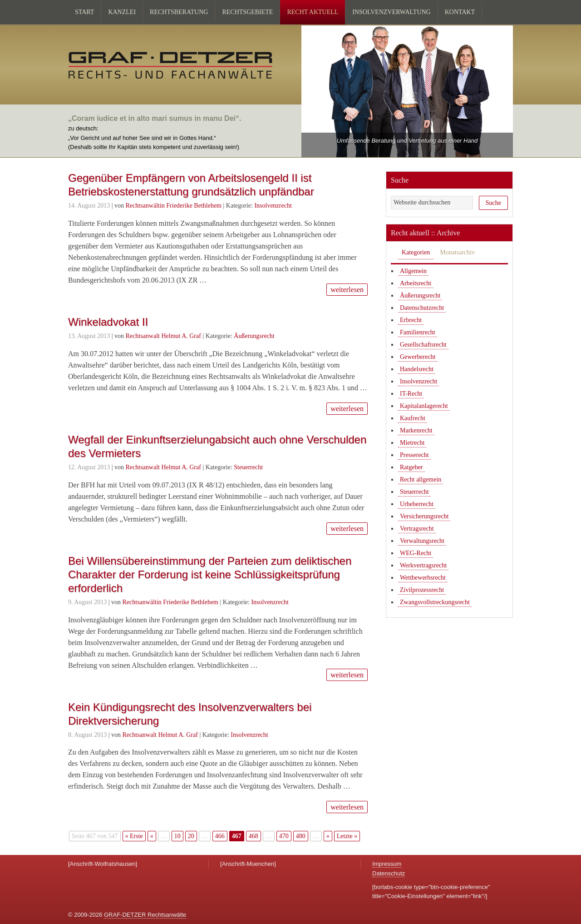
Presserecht (414, 455)
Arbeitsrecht (416, 283)
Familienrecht (418, 332)
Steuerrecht (248, 467)
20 (191, 836)
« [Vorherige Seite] (152, 836)
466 (220, 836)
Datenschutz (389, 873)
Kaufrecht (413, 418)
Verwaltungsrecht (422, 541)
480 (301, 836)
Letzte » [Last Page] (347, 836)
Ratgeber (411, 467)
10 (177, 836)
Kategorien (416, 252)
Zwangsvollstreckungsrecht (435, 602)
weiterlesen (347, 290)
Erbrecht (411, 320)
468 (254, 836)
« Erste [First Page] (134, 836)
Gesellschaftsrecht (423, 345)
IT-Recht (411, 394)
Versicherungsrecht (424, 516)
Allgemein (413, 271)
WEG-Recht (416, 553)
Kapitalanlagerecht (424, 406)
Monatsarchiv (457, 252)
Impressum (387, 864)
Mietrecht (412, 443)
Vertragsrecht (417, 529)
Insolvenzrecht (273, 206)
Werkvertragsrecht (423, 565)
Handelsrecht (417, 369)
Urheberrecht (417, 504)
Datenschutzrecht (422, 308)
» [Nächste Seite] (328, 836)
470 (284, 836)
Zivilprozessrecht (422, 590)
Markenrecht (416, 430)
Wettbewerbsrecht (423, 578)
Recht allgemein (421, 479)
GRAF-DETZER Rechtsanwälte (145, 915)
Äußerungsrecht (254, 336)
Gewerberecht (418, 357)
